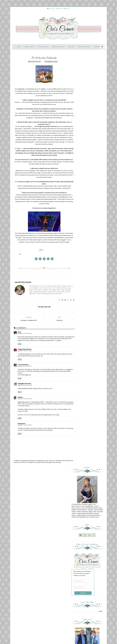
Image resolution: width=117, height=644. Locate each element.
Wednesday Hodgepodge (55, 560)
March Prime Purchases (90, 458)
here (24, 149)
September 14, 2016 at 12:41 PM (25, 394)
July (50, 575)
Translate (24, 538)
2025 (49, 535)
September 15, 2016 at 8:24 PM (25, 434)
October (51, 555)
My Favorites (52, 566)
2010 (49, 594)
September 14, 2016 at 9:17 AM (25, 374)
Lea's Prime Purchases (90, 373)
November (52, 553)
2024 (49, 537)
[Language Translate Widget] (22, 536)
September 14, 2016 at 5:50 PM (25, 408)
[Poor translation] (6, 621)
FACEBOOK (59, 9)
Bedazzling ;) (84, 269)
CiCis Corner (58, 605)
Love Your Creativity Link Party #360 (89, 301)
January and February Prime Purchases (94, 430)
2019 (49, 545)
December (52, 552)
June (50, 576)
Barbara (20, 406)
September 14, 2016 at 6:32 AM (25, 339)
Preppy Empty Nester (25, 357)
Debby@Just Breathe (24, 393)
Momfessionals (85, 268)
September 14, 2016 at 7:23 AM (25, 358)
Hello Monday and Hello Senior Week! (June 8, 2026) (89, 292)
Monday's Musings (58, 47)
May (50, 578)
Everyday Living (85, 321)
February (51, 583)
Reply (20, 351)
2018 (49, 547)
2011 (49, 593)
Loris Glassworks (23, 372)
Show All (101, 326)
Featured (71, 47)
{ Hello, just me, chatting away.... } (90, 307)
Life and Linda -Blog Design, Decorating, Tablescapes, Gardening (89, 298)
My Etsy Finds (88, 387)
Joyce (19, 338)
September (52, 557)
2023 (49, 538)
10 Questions (84, 312)
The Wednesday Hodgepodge (56, 568)
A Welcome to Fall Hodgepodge (57, 563)
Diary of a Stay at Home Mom (90, 306)
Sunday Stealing (85, 317)
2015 (49, 586)
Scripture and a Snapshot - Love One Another (89, 280)
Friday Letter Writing (90, 472)
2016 (49, 550)
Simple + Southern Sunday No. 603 (90, 322)
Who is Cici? (29, 47)
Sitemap (97, 47)
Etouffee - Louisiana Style (91, 359)
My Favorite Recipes (84, 47)
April (50, 580)
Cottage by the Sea (86, 311)
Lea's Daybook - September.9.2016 (58, 570)
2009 (49, 596)
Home (19, 47)
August (51, 573)
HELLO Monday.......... (90, 345)
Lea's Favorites (43, 47)
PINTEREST (67, 9)
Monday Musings (53, 562)
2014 (49, 588)
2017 (49, 548)
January (51, 585)
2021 (49, 542)
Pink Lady (83, 290)
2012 (49, 591)
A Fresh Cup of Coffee (87, 278)
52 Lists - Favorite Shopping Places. (58, 565)
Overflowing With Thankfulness (90, 273)
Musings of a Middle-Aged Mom (90, 316)
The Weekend (84, 286)
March (51, 581)
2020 (49, 543)
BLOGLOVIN (51, 9)
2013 (49, 590)
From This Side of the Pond (89, 285)
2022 (49, 540)
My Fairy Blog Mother (63, 607)
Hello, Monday (84, 274)
